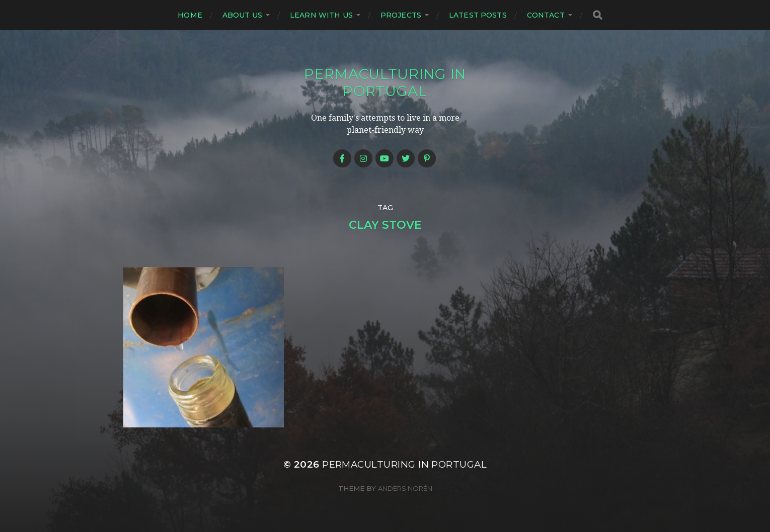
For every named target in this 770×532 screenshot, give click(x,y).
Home (190, 15)
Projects (401, 15)
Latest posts (478, 15)
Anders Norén (405, 488)
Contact (546, 15)
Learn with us (321, 15)
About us (242, 15)
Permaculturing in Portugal (385, 82)
